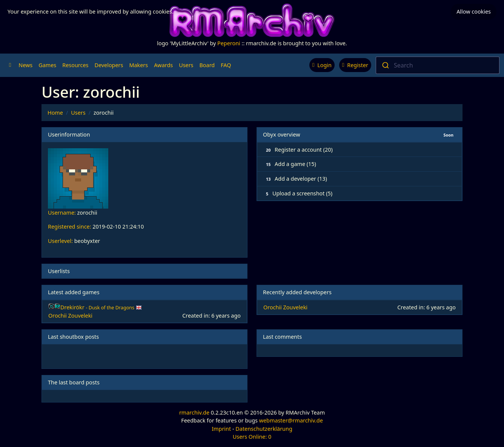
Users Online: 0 (252, 437)
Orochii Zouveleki (70, 316)
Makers (138, 65)
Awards (163, 65)
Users (186, 65)
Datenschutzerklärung (264, 429)
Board (207, 65)
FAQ (226, 65)
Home (55, 113)
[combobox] (438, 65)
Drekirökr (98, 307)
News (25, 65)
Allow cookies (474, 12)
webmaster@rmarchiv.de (291, 420)
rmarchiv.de (194, 412)
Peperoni (229, 43)
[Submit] (385, 65)
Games (47, 65)
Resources (75, 65)
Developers (109, 65)
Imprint (221, 429)
